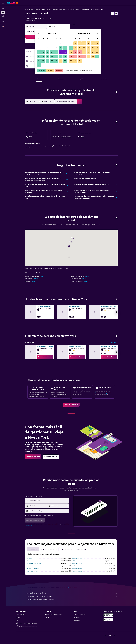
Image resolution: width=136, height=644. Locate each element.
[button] (3, 3)
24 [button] (39, 61)
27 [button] (52, 61)
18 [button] (43, 57)
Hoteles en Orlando (77, 558)
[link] (45, 357)
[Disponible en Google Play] (108, 615)
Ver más (114, 343)
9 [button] (65, 48)
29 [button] (61, 61)
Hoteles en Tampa (77, 571)
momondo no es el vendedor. (72, 593)
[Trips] (3, 21)
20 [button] (52, 57)
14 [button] (56, 52)
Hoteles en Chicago (77, 563)
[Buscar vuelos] (3, 8)
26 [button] (47, 61)
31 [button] (39, 65)
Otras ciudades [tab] (33, 549)
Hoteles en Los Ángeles (34, 563)
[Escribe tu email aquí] (49, 511)
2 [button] (65, 43)
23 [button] (65, 57)
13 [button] (52, 52)
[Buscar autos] (3, 16)
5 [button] (48, 48)
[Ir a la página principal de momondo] (12, 3)
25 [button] (43, 61)
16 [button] (65, 52)
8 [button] (61, 48)
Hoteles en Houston (33, 571)
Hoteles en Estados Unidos (59, 9)
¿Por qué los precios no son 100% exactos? (72, 600)
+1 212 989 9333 (30, 21)
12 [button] (48, 52)
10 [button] (39, 52)
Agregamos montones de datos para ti (72, 596)
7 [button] (56, 48)
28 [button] (56, 61)
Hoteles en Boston (77, 569)
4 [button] (43, 48)
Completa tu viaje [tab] (81, 549)
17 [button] (39, 57)
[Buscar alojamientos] (3, 12)
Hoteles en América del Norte (42, 9)
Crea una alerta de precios (103, 393)
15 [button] (61, 52)
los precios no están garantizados (68, 588)
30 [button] (65, 61)
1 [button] (61, 43)
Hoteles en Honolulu (33, 569)
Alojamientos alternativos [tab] (49, 549)
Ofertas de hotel (29, 9)
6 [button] (52, 48)
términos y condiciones (54, 524)
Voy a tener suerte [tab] (66, 549)
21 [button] (56, 57)
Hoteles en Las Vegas (33, 561)
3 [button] (39, 48)
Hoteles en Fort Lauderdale (35, 566)
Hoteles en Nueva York (73, 9)
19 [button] (48, 57)
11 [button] (43, 52)
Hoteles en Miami (32, 558)
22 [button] (61, 57)
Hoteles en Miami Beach (78, 561)
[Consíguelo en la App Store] (108, 619)
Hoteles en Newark (77, 566)
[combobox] (49, 501)
